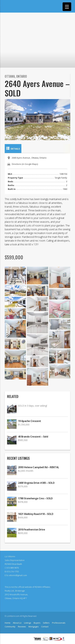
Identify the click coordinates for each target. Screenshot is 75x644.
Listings (28, 623)
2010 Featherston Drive (32, 530)
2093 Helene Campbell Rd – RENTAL (39, 467)
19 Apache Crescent (29, 421)
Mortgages (34, 627)
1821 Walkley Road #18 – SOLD (36, 514)
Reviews (22, 627)
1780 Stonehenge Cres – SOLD (35, 498)
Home (8, 623)
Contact (45, 627)
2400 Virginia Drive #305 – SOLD (36, 483)
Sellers (46, 623)
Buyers (37, 623)
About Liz (17, 623)
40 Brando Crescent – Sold (33, 437)
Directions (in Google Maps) (25, 164)
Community (10, 627)
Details (13, 148)
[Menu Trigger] (67, 7)
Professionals (59, 623)
